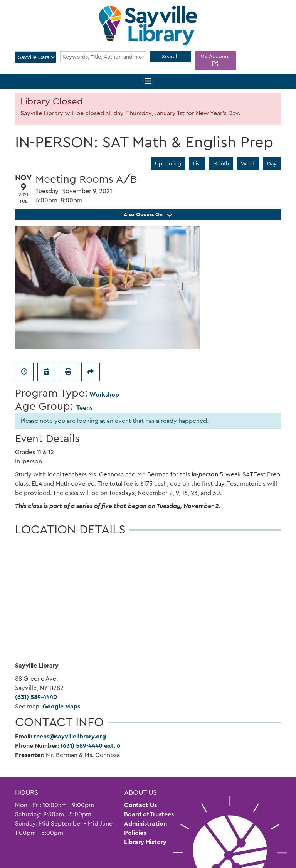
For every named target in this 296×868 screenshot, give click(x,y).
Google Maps (61, 706)
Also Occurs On (148, 214)
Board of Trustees (149, 814)
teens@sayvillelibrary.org (70, 736)
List (197, 163)
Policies (135, 833)
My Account (215, 56)
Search (170, 56)
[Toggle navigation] (148, 82)
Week (248, 163)
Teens (84, 408)
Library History (145, 842)
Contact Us (140, 805)
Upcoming (168, 163)
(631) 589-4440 (36, 697)
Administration (145, 823)
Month (221, 163)
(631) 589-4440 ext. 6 (90, 746)
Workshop (104, 394)
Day (272, 163)
